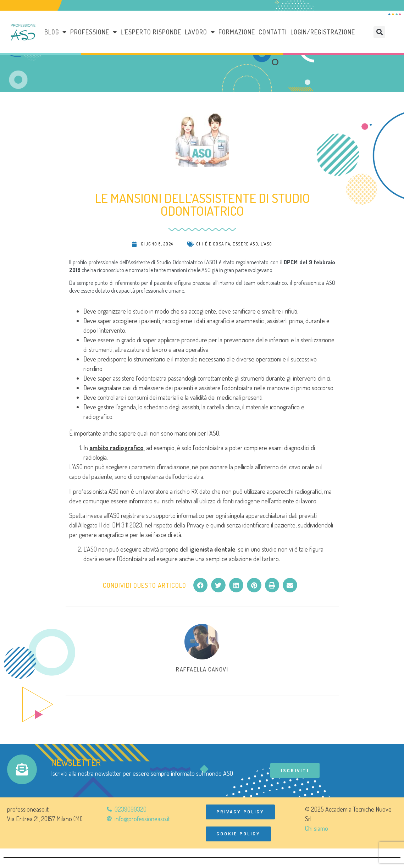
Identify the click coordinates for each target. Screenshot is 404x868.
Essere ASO (245, 244)
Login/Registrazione (323, 32)
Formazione (237, 32)
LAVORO (200, 32)
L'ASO (267, 244)
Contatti (273, 32)
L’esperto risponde (151, 32)
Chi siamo (317, 829)
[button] (379, 32)
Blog (56, 32)
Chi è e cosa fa (213, 244)
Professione (94, 32)
